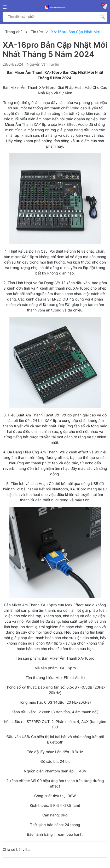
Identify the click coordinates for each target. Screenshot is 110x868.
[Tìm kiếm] (102, 17)
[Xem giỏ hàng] (105, 6)
